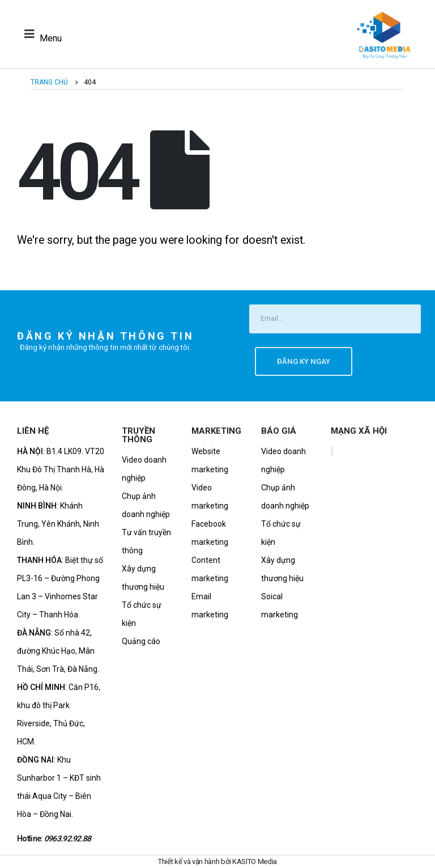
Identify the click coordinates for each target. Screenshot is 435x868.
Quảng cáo (141, 641)
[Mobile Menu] (40, 34)
